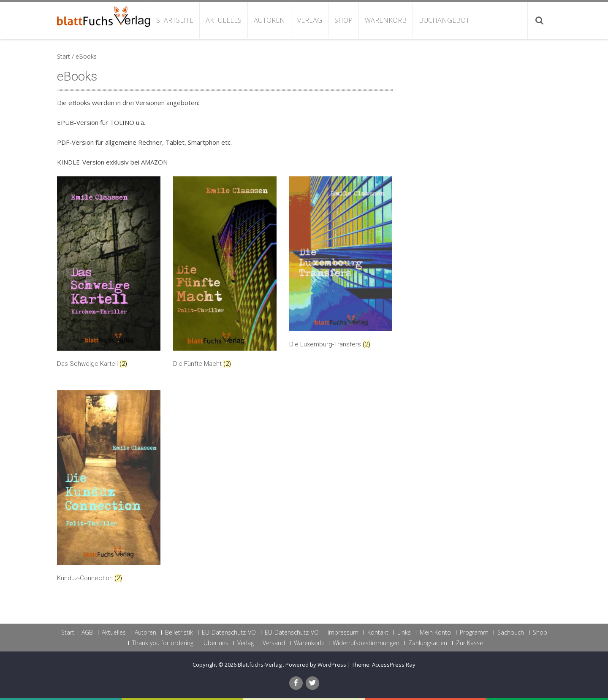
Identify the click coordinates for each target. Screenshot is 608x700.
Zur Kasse (470, 643)
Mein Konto (435, 632)
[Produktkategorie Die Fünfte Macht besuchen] (225, 274)
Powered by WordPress (316, 665)
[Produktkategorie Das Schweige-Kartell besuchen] (109, 274)
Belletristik (179, 632)
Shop (343, 20)
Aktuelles (224, 20)
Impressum (343, 632)
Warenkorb (386, 20)
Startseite (175, 20)
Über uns (216, 643)
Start (64, 56)
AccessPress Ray (394, 665)
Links (404, 632)
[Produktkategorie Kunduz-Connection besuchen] (109, 488)
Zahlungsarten (428, 643)
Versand (274, 643)
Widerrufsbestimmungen (366, 643)
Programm (474, 632)
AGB (87, 632)
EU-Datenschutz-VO (229, 632)
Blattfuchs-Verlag (260, 665)
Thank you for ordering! (163, 643)
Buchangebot (444, 20)
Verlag (310, 20)
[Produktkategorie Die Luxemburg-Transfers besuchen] (341, 264)
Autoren (269, 20)
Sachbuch (511, 632)
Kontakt (378, 632)
